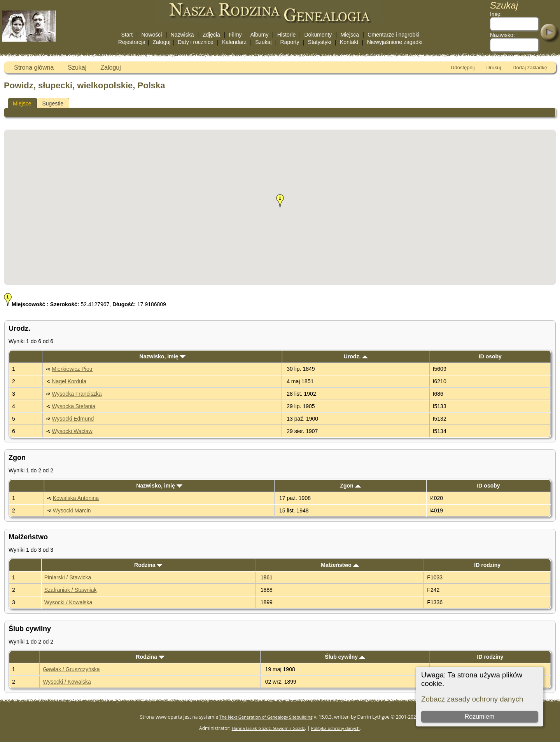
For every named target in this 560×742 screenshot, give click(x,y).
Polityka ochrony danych (335, 728)
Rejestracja (132, 42)
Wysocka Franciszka (77, 394)
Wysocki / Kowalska (68, 602)
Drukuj (494, 68)
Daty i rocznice (196, 42)
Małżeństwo (340, 565)
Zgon (351, 486)
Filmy (235, 35)
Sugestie (52, 103)
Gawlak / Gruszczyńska (71, 669)
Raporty (290, 42)
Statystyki (320, 42)
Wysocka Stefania (73, 406)
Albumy (260, 35)
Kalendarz (234, 42)
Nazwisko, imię (163, 356)
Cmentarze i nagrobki (393, 35)
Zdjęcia (211, 35)
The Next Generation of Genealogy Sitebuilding (266, 717)
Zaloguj (161, 42)
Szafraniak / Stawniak (71, 590)
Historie (286, 35)
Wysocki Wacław (72, 431)
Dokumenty (318, 35)
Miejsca (350, 35)
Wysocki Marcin (72, 510)
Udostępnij (463, 68)
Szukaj (263, 42)
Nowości (151, 35)
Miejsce (22, 103)
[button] (280, 201)
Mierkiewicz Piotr (72, 369)
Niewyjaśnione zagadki (395, 42)
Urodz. (356, 356)
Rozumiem (479, 717)
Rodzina (148, 565)
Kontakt (349, 42)
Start (127, 35)
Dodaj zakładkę (530, 68)
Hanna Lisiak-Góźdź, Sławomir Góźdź (268, 728)
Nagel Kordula (69, 381)
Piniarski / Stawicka (68, 577)
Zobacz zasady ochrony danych (472, 699)
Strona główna (34, 68)
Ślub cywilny (345, 657)
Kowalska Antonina (76, 498)
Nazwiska (182, 35)
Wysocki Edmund (73, 419)
